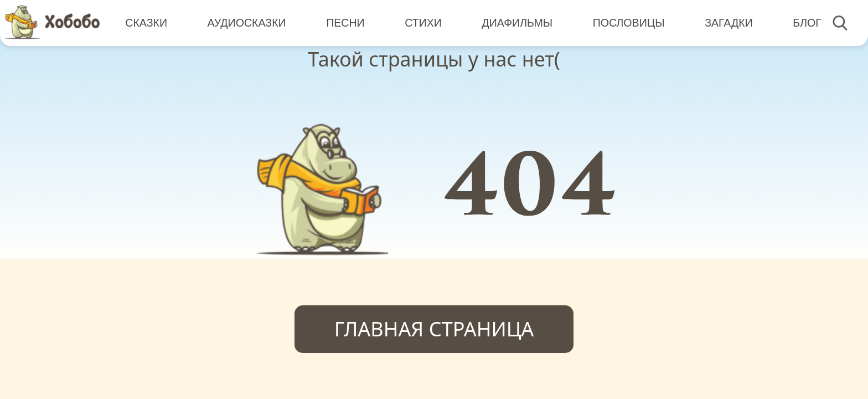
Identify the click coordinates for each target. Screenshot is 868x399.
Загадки (729, 22)
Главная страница (434, 329)
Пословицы (629, 22)
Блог (807, 22)
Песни (345, 22)
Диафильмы (517, 22)
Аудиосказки (247, 22)
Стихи (423, 22)
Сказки (146, 22)
